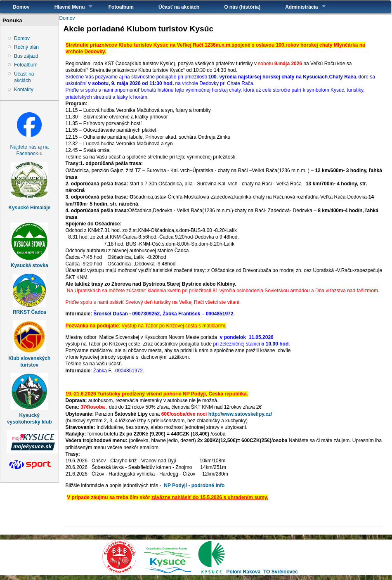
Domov (21, 7)
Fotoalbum (121, 7)
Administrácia (299, 7)
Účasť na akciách (179, 7)
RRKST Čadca (30, 312)
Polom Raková (244, 572)
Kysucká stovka (30, 265)
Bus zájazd (26, 56)
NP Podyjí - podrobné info (194, 485)
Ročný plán (26, 47)
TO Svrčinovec (281, 572)
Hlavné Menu (67, 7)
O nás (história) (242, 7)
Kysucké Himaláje (29, 208)
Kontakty (24, 90)
